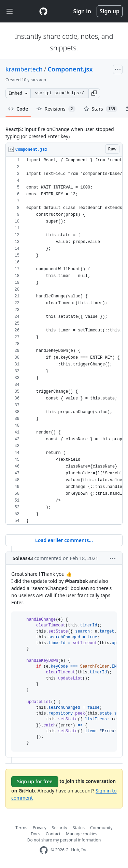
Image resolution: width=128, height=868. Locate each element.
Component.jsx (70, 69)
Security (60, 828)
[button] (94, 93)
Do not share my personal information (64, 840)
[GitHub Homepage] (44, 850)
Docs (35, 834)
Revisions (56, 109)
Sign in (82, 11)
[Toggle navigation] (10, 11)
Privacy (40, 828)
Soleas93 (23, 558)
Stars (101, 109)
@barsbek (76, 581)
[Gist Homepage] (43, 11)
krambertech (24, 69)
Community (101, 828)
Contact (53, 834)
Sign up (110, 11)
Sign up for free (35, 781)
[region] (64, 341)
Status (79, 828)
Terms (21, 828)
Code (18, 109)
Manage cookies (81, 834)
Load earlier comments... (64, 540)
